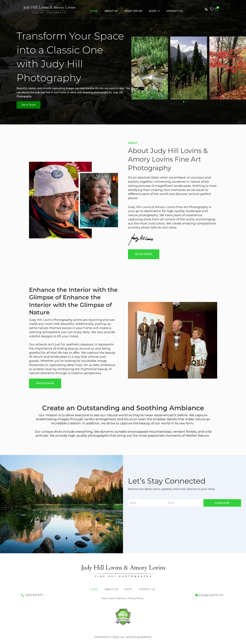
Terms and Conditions (114, 598)
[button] (206, 10)
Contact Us (174, 11)
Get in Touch (29, 105)
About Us (111, 11)
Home (94, 11)
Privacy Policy (136, 598)
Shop (154, 11)
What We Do (133, 11)
